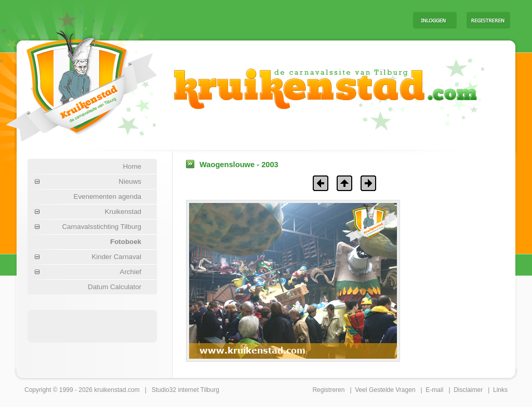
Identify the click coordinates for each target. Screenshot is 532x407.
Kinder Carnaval (116, 257)
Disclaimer (468, 390)
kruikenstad (110, 390)
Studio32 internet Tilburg (185, 390)
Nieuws (130, 181)
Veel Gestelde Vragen (385, 390)
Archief (131, 272)
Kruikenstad (123, 212)
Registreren (328, 390)
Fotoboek (126, 242)
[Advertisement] (276, 20)
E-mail (434, 390)
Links (500, 390)
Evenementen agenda (108, 196)
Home (132, 166)
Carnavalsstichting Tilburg (102, 227)
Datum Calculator (115, 287)
